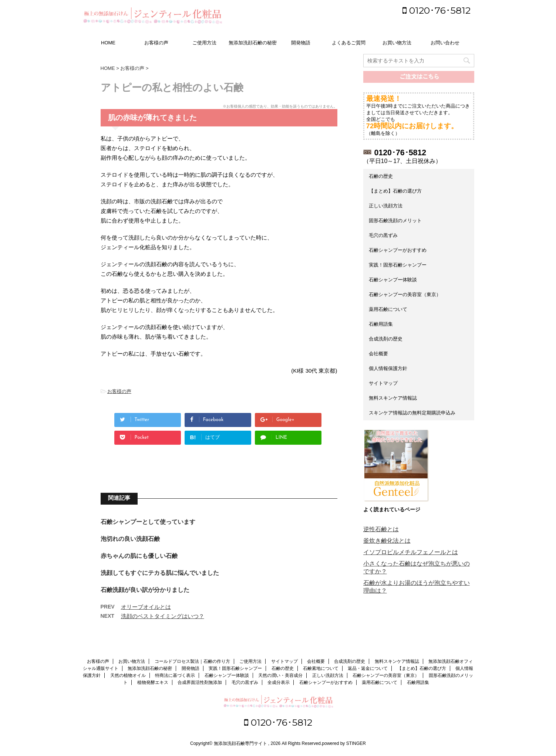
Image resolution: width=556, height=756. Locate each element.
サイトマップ (383, 383)
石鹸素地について (321, 668)
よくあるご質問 (349, 43)
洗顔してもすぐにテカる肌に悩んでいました (160, 573)
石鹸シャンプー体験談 (393, 280)
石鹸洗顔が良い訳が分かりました (145, 590)
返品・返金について (368, 668)
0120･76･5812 (437, 10)
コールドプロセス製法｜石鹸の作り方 (192, 661)
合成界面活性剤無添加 (200, 682)
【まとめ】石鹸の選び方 (395, 191)
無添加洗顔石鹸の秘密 (253, 43)
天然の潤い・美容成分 (280, 675)
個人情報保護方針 (388, 368)
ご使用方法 (204, 43)
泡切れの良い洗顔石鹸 (130, 539)
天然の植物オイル (128, 675)
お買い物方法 (397, 43)
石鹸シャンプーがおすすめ (398, 250)
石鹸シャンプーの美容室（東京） (405, 294)
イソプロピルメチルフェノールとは (411, 552)
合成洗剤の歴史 (386, 339)
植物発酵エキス (153, 682)
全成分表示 (279, 682)
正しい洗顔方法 (386, 206)
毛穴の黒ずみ (383, 235)
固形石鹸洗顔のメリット (395, 221)
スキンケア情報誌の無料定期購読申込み (412, 413)
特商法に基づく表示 (175, 675)
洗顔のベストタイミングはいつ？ (163, 616)
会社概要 (378, 354)
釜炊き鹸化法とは (387, 541)
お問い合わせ (445, 43)
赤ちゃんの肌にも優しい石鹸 (139, 556)
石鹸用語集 (381, 324)
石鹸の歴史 (381, 176)
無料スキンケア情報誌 (393, 398)
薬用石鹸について (388, 309)
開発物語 (301, 43)
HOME (108, 43)
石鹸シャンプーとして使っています (148, 522)
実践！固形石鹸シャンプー (398, 265)
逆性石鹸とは (381, 529)
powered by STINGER (344, 743)
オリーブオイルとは (146, 607)
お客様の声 (156, 43)
